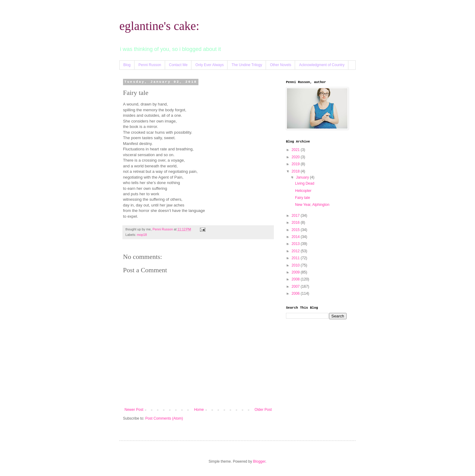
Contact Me (178, 65)
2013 (296, 244)
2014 (296, 237)
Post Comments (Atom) (164, 418)
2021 (296, 150)
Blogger (259, 461)
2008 (296, 279)
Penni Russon (150, 65)
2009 (296, 272)
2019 (296, 164)
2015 (296, 230)
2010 (296, 265)
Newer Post (134, 410)
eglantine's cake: (159, 26)
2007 (296, 287)
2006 (296, 293)
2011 (296, 258)
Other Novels (281, 65)
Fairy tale (302, 198)
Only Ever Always (209, 65)
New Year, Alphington (312, 205)
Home (199, 410)
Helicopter (303, 191)
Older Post (263, 410)
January (303, 177)
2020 (296, 157)
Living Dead (305, 183)
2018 (296, 171)
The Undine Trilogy (247, 65)
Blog (127, 65)
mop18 (142, 235)
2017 (296, 216)
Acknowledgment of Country (322, 65)
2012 (296, 251)
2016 (296, 223)
